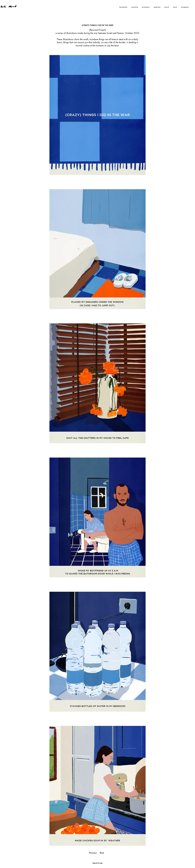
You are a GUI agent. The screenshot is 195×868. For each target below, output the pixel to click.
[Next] (104, 853)
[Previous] (91, 853)
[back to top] (98, 863)
